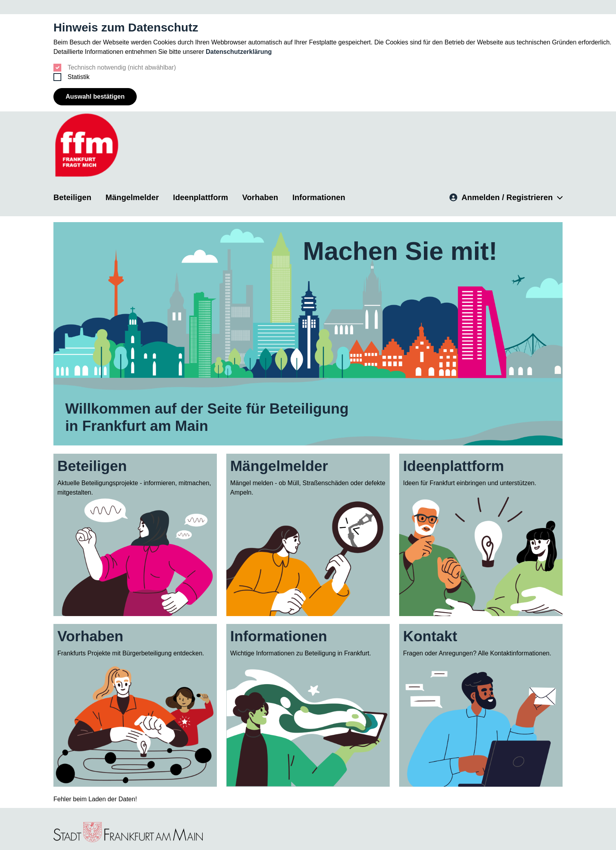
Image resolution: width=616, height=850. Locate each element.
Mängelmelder (132, 197)
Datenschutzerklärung (239, 52)
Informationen (319, 197)
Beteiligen (72, 197)
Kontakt (430, 636)
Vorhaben (260, 197)
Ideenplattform (200, 197)
